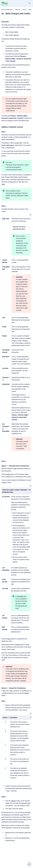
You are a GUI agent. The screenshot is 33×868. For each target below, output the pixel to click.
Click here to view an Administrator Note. (21, 228)
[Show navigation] (29, 864)
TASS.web (18, 9)
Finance (24, 9)
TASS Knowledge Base (7, 9)
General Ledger (15, 25)
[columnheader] (5, 718)
